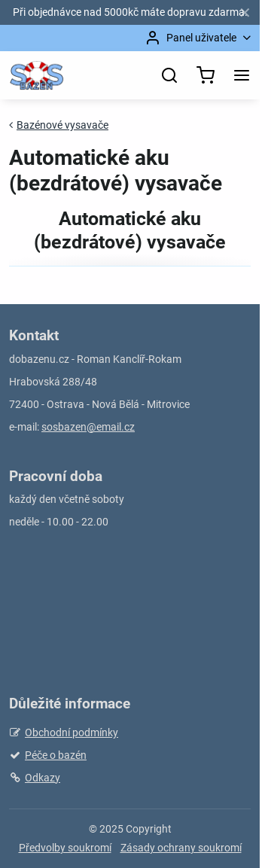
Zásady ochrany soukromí (181, 848)
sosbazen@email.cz (88, 427)
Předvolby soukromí (65, 848)
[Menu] (242, 75)
